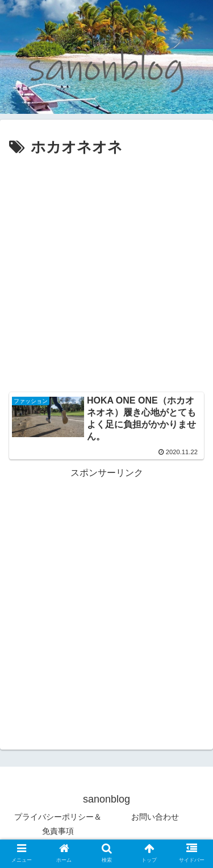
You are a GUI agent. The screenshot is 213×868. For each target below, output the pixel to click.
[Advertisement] (106, 273)
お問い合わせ (155, 817)
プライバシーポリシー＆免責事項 (58, 824)
